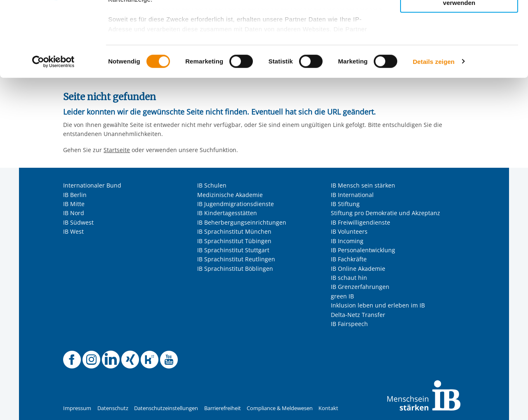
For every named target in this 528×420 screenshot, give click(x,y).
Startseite (117, 150)
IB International (352, 195)
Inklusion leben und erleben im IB (378, 305)
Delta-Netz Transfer (358, 315)
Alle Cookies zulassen (459, 20)
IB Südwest (78, 222)
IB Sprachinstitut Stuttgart (233, 250)
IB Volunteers (349, 231)
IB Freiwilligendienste (361, 222)
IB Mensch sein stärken (363, 185)
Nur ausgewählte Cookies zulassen (459, 43)
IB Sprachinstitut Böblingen (235, 269)
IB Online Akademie (358, 269)
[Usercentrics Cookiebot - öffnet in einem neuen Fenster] (53, 132)
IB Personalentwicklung (363, 250)
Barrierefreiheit (223, 408)
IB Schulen (212, 185)
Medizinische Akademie (230, 195)
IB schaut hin (349, 278)
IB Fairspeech (349, 324)
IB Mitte (74, 204)
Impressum (77, 408)
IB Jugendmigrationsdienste (236, 204)
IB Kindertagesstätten (227, 213)
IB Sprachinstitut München (234, 231)
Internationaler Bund (92, 185)
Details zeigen (434, 132)
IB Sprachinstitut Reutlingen (236, 259)
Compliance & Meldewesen (280, 408)
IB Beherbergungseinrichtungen (242, 222)
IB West (73, 231)
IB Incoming (347, 241)
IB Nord (74, 213)
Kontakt (328, 408)
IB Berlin (75, 195)
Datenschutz (113, 408)
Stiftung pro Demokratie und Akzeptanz (385, 213)
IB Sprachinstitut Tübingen (234, 241)
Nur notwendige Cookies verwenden (459, 70)
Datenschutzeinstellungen (166, 408)
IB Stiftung (345, 204)
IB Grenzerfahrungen (360, 287)
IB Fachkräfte (349, 259)
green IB (342, 296)
